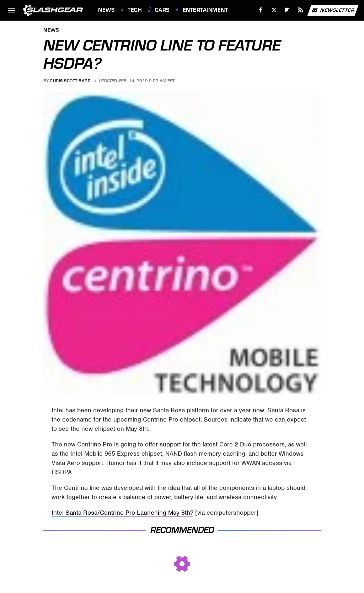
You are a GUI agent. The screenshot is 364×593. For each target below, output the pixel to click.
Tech (135, 10)
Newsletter (333, 10)
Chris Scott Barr (70, 81)
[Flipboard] (287, 10)
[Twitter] (274, 10)
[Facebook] (261, 10)
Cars (162, 10)
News (106, 10)
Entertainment (205, 10)
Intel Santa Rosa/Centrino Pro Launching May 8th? (122, 513)
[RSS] (301, 10)
